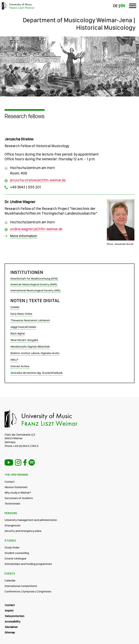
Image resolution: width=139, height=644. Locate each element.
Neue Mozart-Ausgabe (24, 340)
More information (24, 236)
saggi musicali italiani (23, 327)
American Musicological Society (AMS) (34, 284)
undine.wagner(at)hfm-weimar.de (36, 229)
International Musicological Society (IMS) (36, 290)
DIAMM (15, 307)
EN (123, 6)
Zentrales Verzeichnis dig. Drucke (30, 373)
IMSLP (14, 360)
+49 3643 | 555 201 (25, 187)
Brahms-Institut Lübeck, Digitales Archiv (35, 353)
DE (115, 6)
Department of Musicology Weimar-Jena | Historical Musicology (79, 24)
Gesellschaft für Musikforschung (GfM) (34, 279)
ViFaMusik (56, 373)
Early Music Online (21, 314)
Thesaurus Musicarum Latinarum (30, 320)
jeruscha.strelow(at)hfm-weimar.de (38, 180)
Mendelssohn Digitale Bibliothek (30, 347)
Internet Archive (20, 366)
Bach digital (18, 333)
